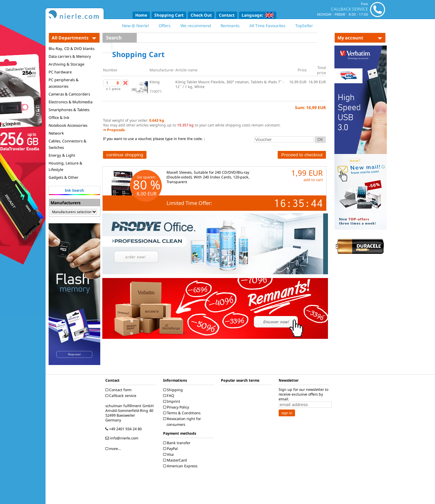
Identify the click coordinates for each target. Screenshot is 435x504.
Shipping (174, 390)
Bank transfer (178, 443)
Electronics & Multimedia (71, 102)
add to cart (313, 180)
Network (56, 133)
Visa (169, 454)
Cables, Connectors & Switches (67, 144)
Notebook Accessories (68, 125)
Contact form (119, 390)
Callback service (122, 396)
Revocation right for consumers (183, 422)
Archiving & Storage (66, 64)
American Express (181, 466)
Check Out (201, 15)
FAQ (169, 396)
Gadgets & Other (64, 177)
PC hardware (60, 72)
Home (141, 15)
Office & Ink (59, 117)
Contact (227, 15)
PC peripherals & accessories (64, 83)
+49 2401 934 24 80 (124, 429)
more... (114, 449)
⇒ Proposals (114, 130)
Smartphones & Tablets (69, 110)
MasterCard (176, 460)
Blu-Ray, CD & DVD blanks (72, 48)
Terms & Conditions (183, 413)
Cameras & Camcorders (69, 94)
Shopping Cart (169, 15)
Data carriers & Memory (70, 56)
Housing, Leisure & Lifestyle (65, 166)
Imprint (172, 401)
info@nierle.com (123, 438)
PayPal (171, 449)
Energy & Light (62, 155)
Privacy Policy (177, 407)
